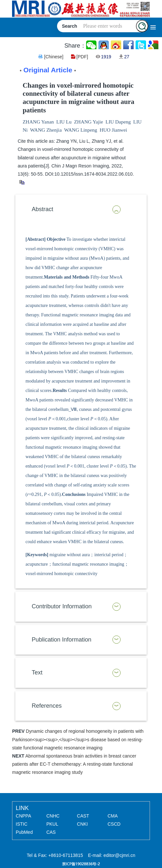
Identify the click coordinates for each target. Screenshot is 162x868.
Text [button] (37, 673)
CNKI (82, 824)
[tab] (81, 210)
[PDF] (82, 57)
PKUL (52, 824)
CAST (83, 816)
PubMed (24, 832)
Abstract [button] (42, 209)
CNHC (53, 816)
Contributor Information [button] (62, 606)
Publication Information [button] (61, 640)
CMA (113, 816)
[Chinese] (54, 57)
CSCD (114, 824)
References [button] (47, 706)
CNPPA (23, 816)
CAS (51, 832)
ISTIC (22, 824)
